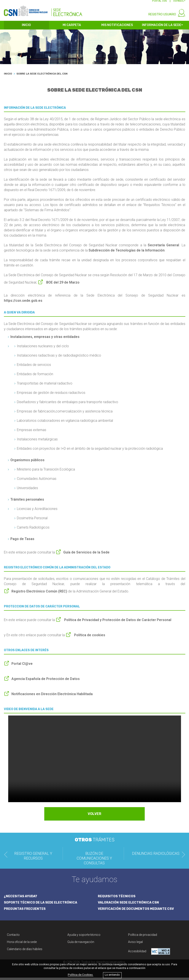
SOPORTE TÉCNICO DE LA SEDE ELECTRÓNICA (42, 905)
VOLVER (94, 816)
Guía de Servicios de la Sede (86, 555)
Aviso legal (135, 944)
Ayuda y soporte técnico (84, 937)
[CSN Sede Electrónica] (43, 10)
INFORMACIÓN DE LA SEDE (162, 28)
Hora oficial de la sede (22, 944)
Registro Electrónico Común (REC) (39, 594)
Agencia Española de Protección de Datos (46, 681)
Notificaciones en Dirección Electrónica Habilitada (52, 697)
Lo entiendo (112, 975)
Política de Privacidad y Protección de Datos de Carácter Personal (117, 622)
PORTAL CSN (159, 4)
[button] (179, 4)
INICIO (26, 28)
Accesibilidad (149, 954)
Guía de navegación (81, 944)
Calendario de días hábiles (25, 951)
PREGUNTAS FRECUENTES (25, 911)
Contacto (13, 937)
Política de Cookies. (81, 975)
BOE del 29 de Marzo (62, 285)
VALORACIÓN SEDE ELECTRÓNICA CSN (129, 905)
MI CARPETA (72, 28)
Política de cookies (89, 638)
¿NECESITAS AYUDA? (21, 899)
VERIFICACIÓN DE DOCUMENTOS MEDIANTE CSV (137, 911)
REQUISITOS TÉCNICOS (117, 899)
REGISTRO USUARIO (162, 17)
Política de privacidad (143, 937)
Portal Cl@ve (22, 666)
